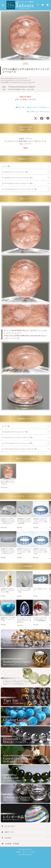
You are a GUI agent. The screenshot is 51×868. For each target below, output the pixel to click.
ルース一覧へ (6, 166)
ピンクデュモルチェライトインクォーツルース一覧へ (20, 189)
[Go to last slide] (2, 38)
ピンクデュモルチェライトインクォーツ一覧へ (18, 183)
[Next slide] (49, 38)
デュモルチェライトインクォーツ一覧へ (15, 172)
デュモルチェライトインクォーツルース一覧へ (18, 178)
